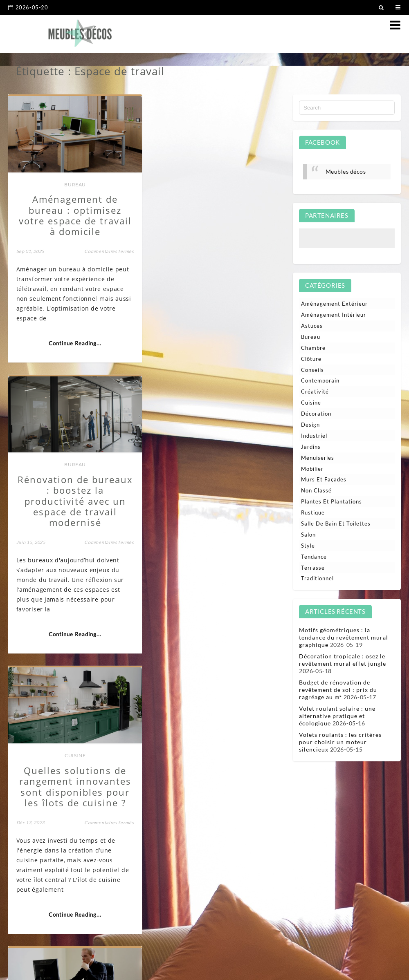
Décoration (316, 414)
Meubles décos (346, 171)
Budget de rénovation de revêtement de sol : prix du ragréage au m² (338, 690)
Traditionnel (317, 578)
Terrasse (313, 568)
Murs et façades (324, 479)
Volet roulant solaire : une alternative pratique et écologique (337, 716)
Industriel (314, 436)
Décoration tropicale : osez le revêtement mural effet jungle (343, 660)
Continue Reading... (74, 342)
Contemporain (320, 380)
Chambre (313, 348)
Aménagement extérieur (334, 304)
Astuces (312, 326)
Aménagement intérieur (62, 752)
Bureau (74, 183)
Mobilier (312, 469)
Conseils (312, 370)
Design (310, 425)
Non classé (316, 490)
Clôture (311, 359)
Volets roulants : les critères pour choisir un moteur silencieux (340, 742)
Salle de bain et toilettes (336, 524)
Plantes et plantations (331, 501)
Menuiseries (318, 458)
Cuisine (74, 473)
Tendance (314, 557)
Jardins (311, 447)
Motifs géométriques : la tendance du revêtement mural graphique (344, 637)
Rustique (313, 512)
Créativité (315, 392)
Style (308, 546)
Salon (308, 535)
